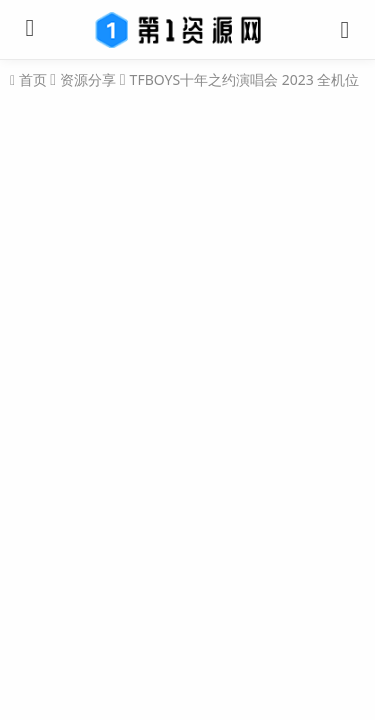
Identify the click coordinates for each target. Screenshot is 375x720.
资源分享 (88, 79)
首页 (31, 80)
